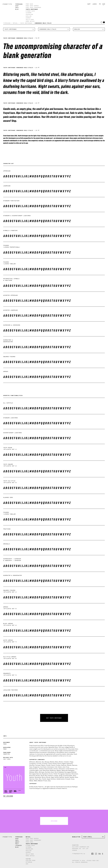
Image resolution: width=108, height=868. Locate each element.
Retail (15, 23)
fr (100, 4)
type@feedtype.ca (79, 854)
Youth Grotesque (32, 9)
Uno (27, 864)
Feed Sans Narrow (32, 6)
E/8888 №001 (30, 11)
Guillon (29, 16)
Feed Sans (29, 4)
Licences (18, 845)
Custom (28, 859)
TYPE (7, 4)
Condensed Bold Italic (43, 23)
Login (95, 4)
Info (17, 8)
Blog (17, 9)
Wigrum (28, 18)
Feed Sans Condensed (33, 7)
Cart (89, 4)
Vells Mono (30, 20)
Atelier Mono (31, 860)
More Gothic (30, 21)
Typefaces (19, 4)
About (17, 842)
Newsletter (76, 837)
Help (17, 844)
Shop (17, 6)
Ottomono (29, 862)
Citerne (29, 13)
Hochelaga (29, 14)
